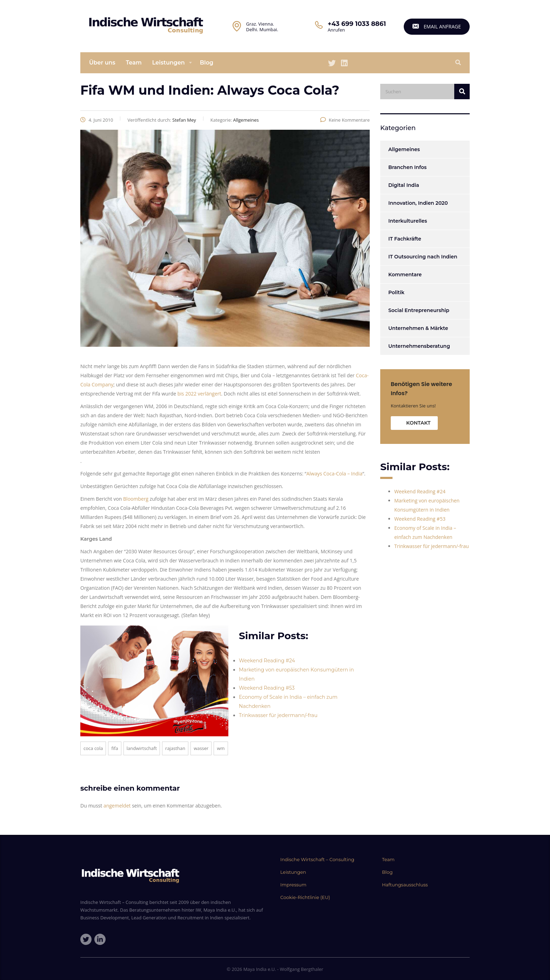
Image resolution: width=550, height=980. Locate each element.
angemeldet (117, 806)
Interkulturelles (408, 221)
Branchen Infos (407, 167)
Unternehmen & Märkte (418, 328)
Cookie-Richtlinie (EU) (305, 897)
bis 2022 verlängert (199, 394)
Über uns (102, 63)
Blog (207, 63)
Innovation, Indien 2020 (418, 203)
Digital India (404, 185)
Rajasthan (175, 748)
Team (134, 63)
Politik (396, 292)
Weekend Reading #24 (267, 661)
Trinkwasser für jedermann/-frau (278, 715)
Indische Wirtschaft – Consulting (317, 859)
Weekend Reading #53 (267, 688)
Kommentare (405, 275)
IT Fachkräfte (405, 239)
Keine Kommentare (345, 120)
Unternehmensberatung (419, 346)
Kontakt (418, 423)
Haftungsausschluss (405, 885)
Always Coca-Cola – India (334, 474)
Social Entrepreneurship (419, 310)
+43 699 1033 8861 (357, 24)
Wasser (201, 748)
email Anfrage (437, 26)
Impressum (293, 885)
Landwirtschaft (142, 748)
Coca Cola (93, 748)
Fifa (115, 748)
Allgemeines (404, 149)
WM (221, 748)
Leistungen (169, 63)
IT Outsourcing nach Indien (423, 257)
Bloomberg (136, 499)
